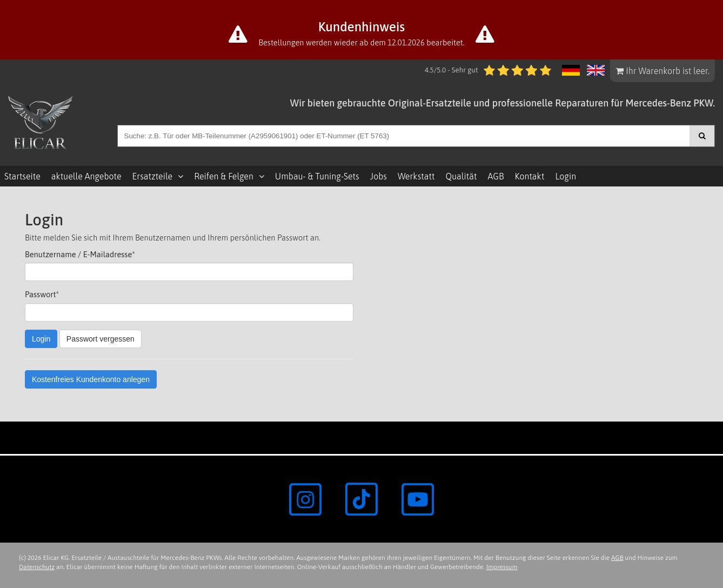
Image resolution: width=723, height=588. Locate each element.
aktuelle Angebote (86, 176)
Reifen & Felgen (224, 176)
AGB (496, 176)
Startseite (22, 176)
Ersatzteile (153, 176)
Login (565, 176)
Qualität (461, 176)
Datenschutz (37, 567)
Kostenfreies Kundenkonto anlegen (91, 379)
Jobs (379, 176)
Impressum (502, 567)
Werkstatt (416, 176)
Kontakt (529, 176)
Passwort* (42, 294)
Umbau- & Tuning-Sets (317, 176)
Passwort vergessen (101, 339)
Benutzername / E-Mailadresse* (80, 254)
